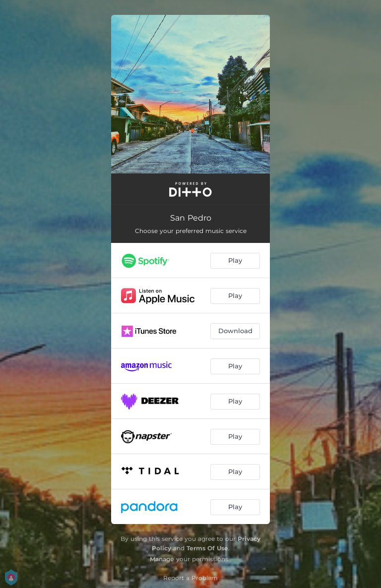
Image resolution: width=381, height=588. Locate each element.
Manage (162, 559)
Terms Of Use (207, 548)
